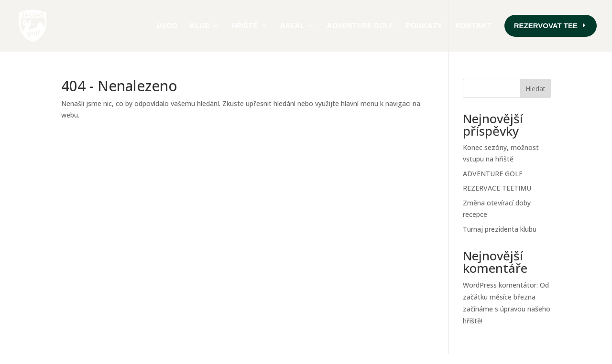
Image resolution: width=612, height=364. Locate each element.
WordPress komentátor (500, 285)
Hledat (535, 89)
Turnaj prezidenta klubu (500, 229)
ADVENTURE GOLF (493, 174)
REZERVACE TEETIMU (497, 188)
